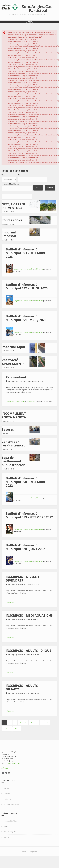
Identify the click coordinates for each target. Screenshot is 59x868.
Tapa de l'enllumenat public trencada (14, 461)
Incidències (7, 799)
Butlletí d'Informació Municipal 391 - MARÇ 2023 (26, 318)
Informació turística (10, 821)
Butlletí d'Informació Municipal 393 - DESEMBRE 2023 (26, 253)
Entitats (6, 837)
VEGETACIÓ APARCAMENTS (13, 362)
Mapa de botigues (10, 832)
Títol (19, 175)
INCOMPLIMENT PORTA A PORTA (14, 415)
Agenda (6, 788)
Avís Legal (5, 768)
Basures (8, 429)
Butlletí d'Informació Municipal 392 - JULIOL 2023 (27, 286)
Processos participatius (11, 804)
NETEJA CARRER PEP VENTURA (13, 206)
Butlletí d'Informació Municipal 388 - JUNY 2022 (25, 547)
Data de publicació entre (10, 184)
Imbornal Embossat (9, 234)
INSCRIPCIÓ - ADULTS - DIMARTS (23, 687)
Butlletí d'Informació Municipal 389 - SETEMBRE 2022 (29, 515)
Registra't (34, 852)
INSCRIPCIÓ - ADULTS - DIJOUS (28, 651)
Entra (24, 852)
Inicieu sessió (28, 269)
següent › (7, 729)
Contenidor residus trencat (13, 443)
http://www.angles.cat (12, 763)
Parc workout (16, 377)
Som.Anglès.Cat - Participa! (38, 8)
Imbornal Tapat (13, 347)
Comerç (6, 826)
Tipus (3, 175)
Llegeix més (18, 269)
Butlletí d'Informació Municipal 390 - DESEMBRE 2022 (26, 482)
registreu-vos (39, 269)
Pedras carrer (12, 220)
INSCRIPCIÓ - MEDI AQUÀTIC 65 (29, 615)
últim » (17, 729)
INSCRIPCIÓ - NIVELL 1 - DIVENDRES (23, 579)
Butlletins (7, 793)
